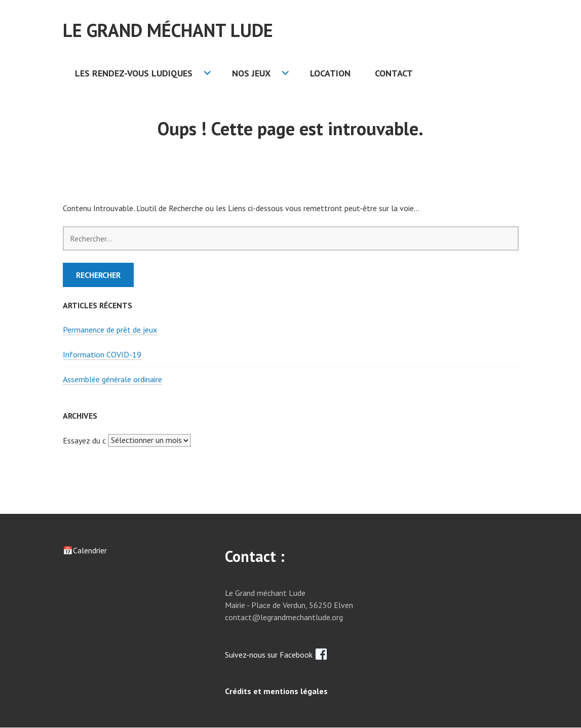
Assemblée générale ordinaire (112, 379)
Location (330, 73)
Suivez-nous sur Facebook (276, 655)
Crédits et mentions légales (276, 691)
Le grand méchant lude (168, 30)
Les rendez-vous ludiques (134, 73)
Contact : (255, 556)
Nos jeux (251, 73)
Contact (394, 73)
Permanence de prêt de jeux (110, 330)
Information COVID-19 (102, 354)
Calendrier (90, 550)
